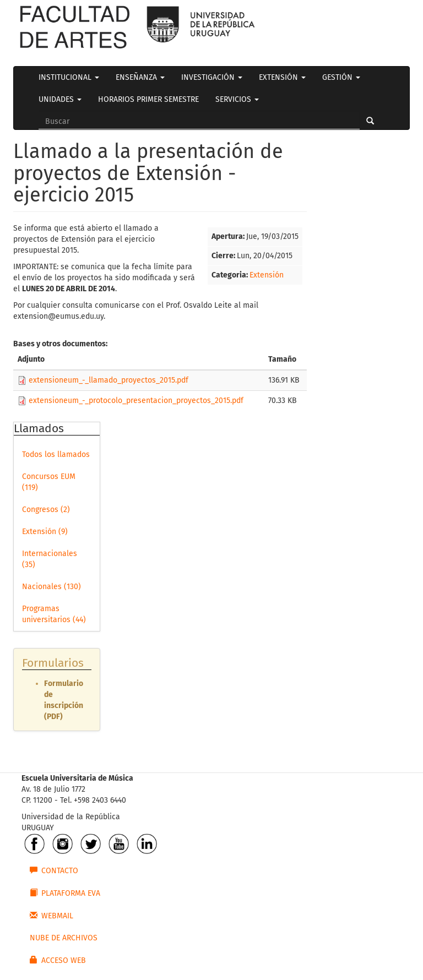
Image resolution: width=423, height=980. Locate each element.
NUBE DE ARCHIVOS (64, 938)
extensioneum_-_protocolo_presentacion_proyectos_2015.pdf (136, 401)
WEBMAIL (51, 916)
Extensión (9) (45, 532)
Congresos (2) (46, 510)
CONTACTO (54, 870)
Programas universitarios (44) (54, 614)
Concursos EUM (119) (49, 482)
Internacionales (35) (50, 559)
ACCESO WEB (58, 960)
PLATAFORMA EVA (65, 893)
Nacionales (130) (51, 587)
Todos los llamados (56, 454)
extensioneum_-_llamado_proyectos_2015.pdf (109, 380)
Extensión (267, 275)
